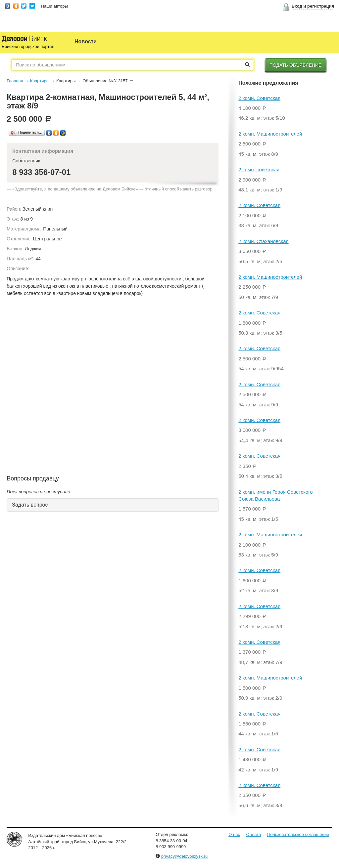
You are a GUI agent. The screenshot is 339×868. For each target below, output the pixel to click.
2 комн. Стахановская (263, 241)
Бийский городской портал (28, 46)
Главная (15, 81)
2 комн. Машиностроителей (270, 134)
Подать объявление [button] (296, 65)
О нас (234, 834)
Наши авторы (54, 6)
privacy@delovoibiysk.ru (184, 856)
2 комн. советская (259, 169)
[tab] (113, 505)
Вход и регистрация (313, 6)
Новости (86, 41)
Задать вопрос (30, 505)
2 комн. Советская (259, 98)
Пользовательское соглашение (298, 834)
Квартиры (40, 81)
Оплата (254, 834)
